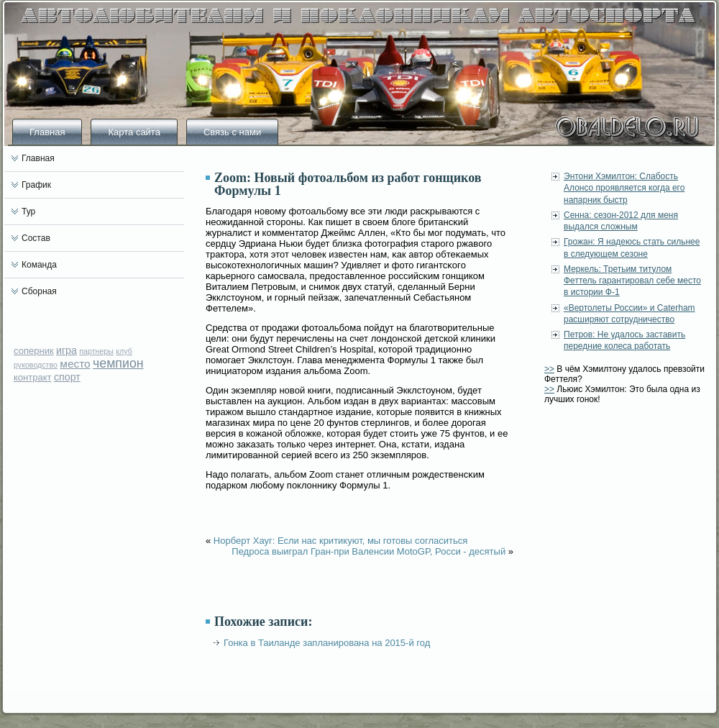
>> (549, 369)
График (36, 185)
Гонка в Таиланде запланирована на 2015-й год (327, 643)
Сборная (39, 291)
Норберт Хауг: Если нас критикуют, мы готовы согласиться (340, 541)
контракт (33, 377)
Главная (47, 132)
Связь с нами (232, 132)
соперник (34, 351)
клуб (124, 351)
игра (67, 350)
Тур (28, 211)
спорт (67, 377)
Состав (36, 238)
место (75, 364)
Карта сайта (134, 132)
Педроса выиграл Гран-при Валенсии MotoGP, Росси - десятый (368, 551)
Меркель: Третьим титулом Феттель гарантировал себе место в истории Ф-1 (632, 281)
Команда (39, 265)
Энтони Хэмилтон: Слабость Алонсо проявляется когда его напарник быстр (624, 188)
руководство (36, 365)
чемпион (118, 363)
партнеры (96, 351)
